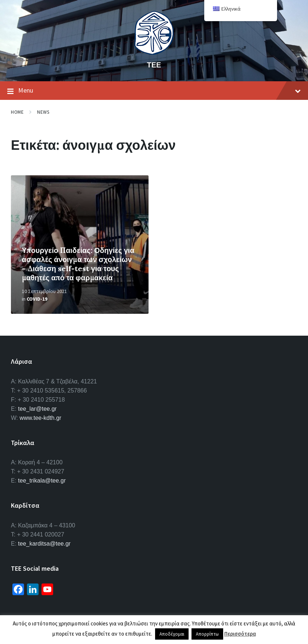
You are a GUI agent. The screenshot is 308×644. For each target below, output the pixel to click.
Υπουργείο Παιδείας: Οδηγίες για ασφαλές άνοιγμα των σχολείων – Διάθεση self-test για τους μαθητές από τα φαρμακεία (78, 264)
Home (17, 112)
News (43, 112)
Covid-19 (37, 299)
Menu (154, 91)
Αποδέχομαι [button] (172, 634)
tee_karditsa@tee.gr (44, 544)
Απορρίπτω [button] (207, 634)
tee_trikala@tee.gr (42, 481)
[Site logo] (154, 52)
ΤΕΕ (154, 65)
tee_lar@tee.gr (37, 409)
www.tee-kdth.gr (41, 418)
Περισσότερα (240, 634)
